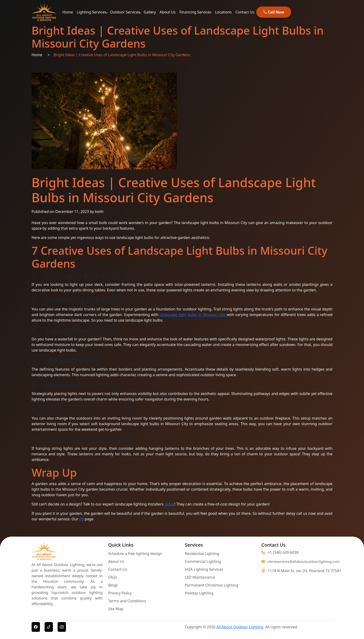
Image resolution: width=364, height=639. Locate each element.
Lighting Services (92, 12)
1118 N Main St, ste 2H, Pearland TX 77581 (304, 571)
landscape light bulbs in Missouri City (193, 315)
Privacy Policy (120, 593)
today (169, 504)
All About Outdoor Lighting (240, 627)
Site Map (116, 609)
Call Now (274, 12)
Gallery (150, 12)
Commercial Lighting (203, 561)
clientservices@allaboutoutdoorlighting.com (297, 562)
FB (82, 519)
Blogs (113, 585)
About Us (167, 12)
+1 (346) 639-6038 (280, 552)
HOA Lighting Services (204, 569)
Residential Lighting (202, 554)
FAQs (113, 577)
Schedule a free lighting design (135, 554)
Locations (223, 12)
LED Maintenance (200, 577)
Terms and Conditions (127, 601)
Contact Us (245, 12)
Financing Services (195, 12)
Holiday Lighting (199, 593)
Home (68, 12)
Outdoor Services (125, 12)
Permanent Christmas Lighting (211, 585)
